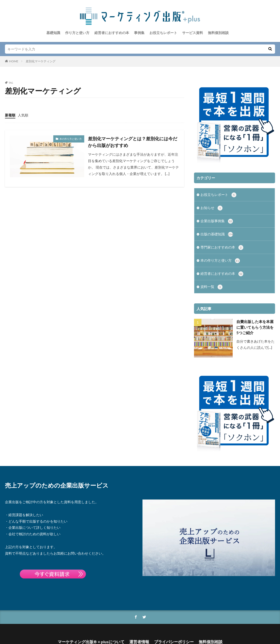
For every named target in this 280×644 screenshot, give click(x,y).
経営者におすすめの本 (112, 33)
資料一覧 (211, 283)
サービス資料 (193, 33)
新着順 (10, 115)
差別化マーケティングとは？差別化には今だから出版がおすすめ (133, 142)
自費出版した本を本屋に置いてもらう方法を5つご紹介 (255, 323)
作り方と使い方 (77, 33)
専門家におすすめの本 (222, 243)
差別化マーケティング (41, 61)
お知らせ (211, 204)
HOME (14, 61)
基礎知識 (53, 33)
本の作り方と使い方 (71, 139)
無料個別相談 (218, 33)
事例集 (139, 33)
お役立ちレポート (163, 33)
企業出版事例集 (217, 217)
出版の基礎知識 (217, 230)
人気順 (23, 115)
